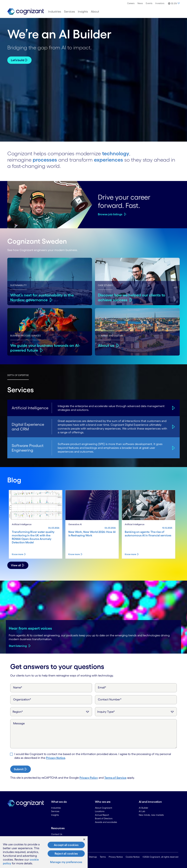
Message (19, 723)
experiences (108, 160)
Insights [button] (83, 12)
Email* (102, 687)
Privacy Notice (56, 758)
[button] (173, 4)
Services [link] (55, 811)
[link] (26, 12)
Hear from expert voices (30, 628)
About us (106, 345)
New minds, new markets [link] (151, 815)
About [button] (95, 12)
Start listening (18, 646)
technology (116, 153)
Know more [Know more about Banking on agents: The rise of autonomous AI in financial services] (130, 554)
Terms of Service (115, 778)
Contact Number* (110, 699)
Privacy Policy (89, 778)
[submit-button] (21, 769)
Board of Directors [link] (104, 818)
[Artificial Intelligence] (173, 408)
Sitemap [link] (93, 857)
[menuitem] (131, 3)
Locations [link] (100, 811)
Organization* (22, 699)
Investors (160, 3)
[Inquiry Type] (136, 712)
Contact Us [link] (57, 834)
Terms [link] (103, 857)
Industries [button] (55, 12)
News (140, 3)
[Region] (51, 712)
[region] (44, 852)
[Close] (84, 839)
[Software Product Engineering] (173, 448)
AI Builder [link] (143, 808)
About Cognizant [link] (104, 808)
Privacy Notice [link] (116, 857)
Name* (18, 687)
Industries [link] (56, 808)
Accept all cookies (66, 845)
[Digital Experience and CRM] (173, 427)
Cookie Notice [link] (133, 857)
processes (45, 160)
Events (149, 3)
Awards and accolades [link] (106, 822)
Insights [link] (55, 815)
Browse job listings (110, 214)
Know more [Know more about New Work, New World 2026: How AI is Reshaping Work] (74, 554)
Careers (131, 3)
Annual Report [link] (102, 815)
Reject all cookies (66, 854)
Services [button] (69, 12)
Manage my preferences (66, 862)
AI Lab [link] (142, 811)
